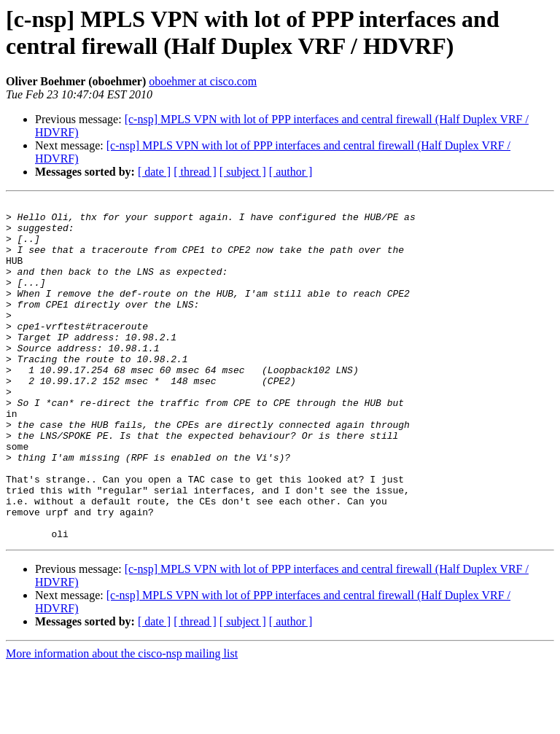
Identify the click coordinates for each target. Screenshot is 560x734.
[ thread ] (195, 172)
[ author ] (291, 172)
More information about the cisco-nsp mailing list (122, 721)
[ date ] (154, 172)
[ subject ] (243, 172)
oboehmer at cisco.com (203, 81)
